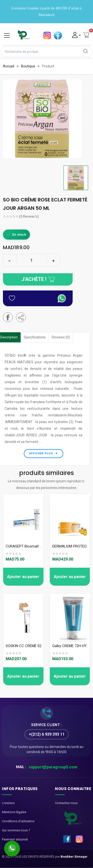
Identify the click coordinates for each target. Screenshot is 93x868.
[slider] (11, 217)
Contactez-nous (66, 803)
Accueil (9, 66)
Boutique (28, 66)
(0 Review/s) (29, 217)
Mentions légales (14, 812)
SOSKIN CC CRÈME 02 (24, 646)
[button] (21, 317)
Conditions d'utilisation (18, 821)
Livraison (8, 803)
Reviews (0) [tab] (61, 337)
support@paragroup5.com (53, 767)
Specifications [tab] (35, 337)
